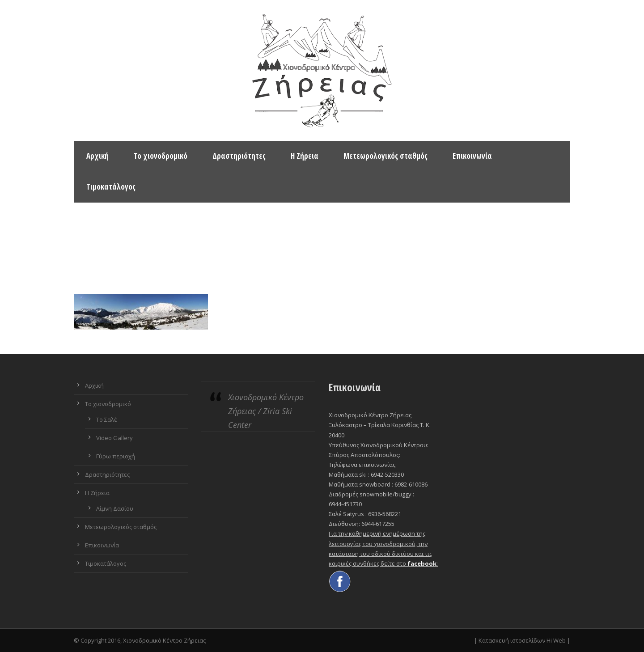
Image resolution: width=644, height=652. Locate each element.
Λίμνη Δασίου (115, 508)
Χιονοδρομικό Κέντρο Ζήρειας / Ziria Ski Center (266, 411)
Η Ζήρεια (305, 156)
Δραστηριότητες (239, 156)
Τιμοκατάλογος (111, 187)
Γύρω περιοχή (116, 456)
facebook (422, 563)
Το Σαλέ (107, 419)
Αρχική (97, 156)
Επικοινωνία (472, 156)
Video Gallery (114, 438)
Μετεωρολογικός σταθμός (386, 156)
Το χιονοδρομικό (161, 156)
